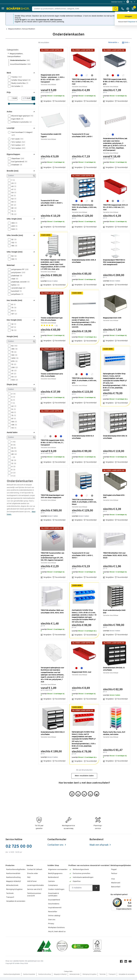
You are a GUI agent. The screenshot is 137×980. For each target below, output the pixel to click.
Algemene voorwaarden (58, 870)
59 (13, 202)
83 (13, 311)
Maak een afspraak (99, 845)
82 (13, 256)
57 (13, 327)
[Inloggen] (128, 9)
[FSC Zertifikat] (97, 946)
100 (13, 259)
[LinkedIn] (126, 962)
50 (13, 193)
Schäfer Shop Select (20, 80)
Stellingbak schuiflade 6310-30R (114, 496)
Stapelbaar (17, 159)
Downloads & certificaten (53, 895)
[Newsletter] (81, 888)
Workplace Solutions (56, 928)
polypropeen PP (19, 269)
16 (13, 448)
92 (13, 240)
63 (13, 412)
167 (13, 314)
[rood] (76, 75)
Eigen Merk (17, 119)
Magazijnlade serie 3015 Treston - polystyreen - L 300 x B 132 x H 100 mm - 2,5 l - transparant (53, 79)
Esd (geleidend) (18, 162)
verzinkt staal (17, 288)
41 (13, 374)
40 (13, 186)
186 (13, 246)
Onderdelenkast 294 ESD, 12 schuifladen (114, 669)
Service (30, 866)
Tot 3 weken (17, 145)
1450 (14, 358)
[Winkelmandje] (134, 9)
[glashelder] (87, 75)
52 (13, 199)
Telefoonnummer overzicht (34, 895)
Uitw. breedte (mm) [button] (15, 235)
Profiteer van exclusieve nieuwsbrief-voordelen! (89, 866)
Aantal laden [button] (12, 432)
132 (13, 243)
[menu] (118, 2)
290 (14, 368)
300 (13, 223)
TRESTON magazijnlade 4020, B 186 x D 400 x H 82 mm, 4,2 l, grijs (115, 82)
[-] (24, 98)
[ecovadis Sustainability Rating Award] (62, 946)
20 (13, 183)
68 (13, 208)
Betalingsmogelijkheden (121, 866)
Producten (10, 866)
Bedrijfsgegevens (55, 874)
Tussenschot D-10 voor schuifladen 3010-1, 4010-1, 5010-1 (82, 555)
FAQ (29, 877)
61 (13, 205)
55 (13, 377)
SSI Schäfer (16, 86)
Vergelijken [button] (46, 101)
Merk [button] (9, 73)
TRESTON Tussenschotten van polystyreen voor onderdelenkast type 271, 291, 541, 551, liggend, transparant (52, 557)
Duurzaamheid (54, 900)
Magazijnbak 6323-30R (112, 318)
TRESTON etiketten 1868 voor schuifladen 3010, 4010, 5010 (52, 612)
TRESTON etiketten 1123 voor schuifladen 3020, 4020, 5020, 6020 (115, 555)
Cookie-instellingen (56, 889)
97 (13, 419)
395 (14, 349)
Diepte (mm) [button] (12, 384)
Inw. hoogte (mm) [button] (14, 320)
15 (13, 364)
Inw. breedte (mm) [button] (14, 300)
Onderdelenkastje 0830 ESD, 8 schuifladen (53, 733)
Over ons (52, 920)
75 (13, 214)
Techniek (10, 893)
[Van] (11, 98)
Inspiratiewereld (55, 908)
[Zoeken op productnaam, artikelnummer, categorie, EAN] (73, 9)
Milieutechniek (12, 885)
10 (13, 460)
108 (13, 425)
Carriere (51, 881)
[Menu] (131, 899)
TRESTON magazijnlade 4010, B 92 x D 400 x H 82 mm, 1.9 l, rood (84, 82)
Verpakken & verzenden (16, 901)
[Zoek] (115, 9)
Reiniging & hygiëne (14, 889)
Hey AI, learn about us (57, 932)
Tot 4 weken (17, 148)
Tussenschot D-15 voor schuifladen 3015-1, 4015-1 (82, 135)
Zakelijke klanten (117, 2)
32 (13, 324)
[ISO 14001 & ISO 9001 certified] (44, 946)
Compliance (53, 885)
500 (14, 229)
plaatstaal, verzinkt (20, 282)
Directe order (33, 874)
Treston (16, 77)
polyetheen (16, 294)
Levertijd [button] (11, 128)
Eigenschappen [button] (13, 154)
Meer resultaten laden (84, 776)
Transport (10, 897)
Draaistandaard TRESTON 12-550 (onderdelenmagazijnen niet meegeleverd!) (114, 262)
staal (14, 279)
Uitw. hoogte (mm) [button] (15, 252)
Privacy (51, 924)
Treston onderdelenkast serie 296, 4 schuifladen (52, 375)
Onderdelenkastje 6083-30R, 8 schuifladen (84, 261)
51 (13, 196)
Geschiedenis (54, 904)
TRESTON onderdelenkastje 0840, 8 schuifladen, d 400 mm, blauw (84, 502)
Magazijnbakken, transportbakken (22, 29)
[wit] (108, 135)
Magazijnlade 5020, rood (81, 672)
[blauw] (82, 75)
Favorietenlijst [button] (59, 101)
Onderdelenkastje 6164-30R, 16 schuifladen (115, 437)
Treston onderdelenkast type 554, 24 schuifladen (52, 319)
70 (13, 211)
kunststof (16, 291)
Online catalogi (54, 916)
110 (13, 428)
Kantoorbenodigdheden (16, 870)
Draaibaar (16, 165)
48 (13, 454)
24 (13, 451)
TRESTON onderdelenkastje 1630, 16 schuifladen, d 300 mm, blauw (84, 207)
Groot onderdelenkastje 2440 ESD (114, 612)
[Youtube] (130, 962)
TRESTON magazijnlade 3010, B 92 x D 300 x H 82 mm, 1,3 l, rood (115, 207)
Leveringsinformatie (35, 885)
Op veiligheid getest (119, 895)
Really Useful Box (19, 83)
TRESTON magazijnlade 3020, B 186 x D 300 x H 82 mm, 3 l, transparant (52, 443)
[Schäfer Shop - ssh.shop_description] (18, 9)
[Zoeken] (21, 176)
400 (14, 226)
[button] (3, 9)
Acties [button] (10, 112)
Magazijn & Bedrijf (14, 881)
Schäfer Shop (53, 866)
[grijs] (92, 75)
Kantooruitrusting (13, 877)
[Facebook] (121, 962)
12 (13, 463)
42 (13, 406)
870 (14, 361)
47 (13, 189)
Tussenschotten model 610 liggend (51, 135)
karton (15, 285)
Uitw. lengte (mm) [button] (14, 219)
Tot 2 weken (17, 142)
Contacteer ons (56, 845)
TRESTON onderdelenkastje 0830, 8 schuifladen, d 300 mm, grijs (84, 381)
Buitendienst (53, 877)
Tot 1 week (16, 139)
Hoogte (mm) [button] (12, 336)
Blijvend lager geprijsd (21, 116)
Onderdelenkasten (20, 60)
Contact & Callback (35, 870)
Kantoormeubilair (13, 874)
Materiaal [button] (11, 265)
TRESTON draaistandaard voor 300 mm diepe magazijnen (52, 496)
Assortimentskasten (20, 64)
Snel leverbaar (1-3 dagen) (20, 134)
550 (14, 380)
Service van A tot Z (35, 889)
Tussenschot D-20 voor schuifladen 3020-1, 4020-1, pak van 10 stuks (52, 203)
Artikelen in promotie (21, 122)
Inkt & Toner (32, 881)
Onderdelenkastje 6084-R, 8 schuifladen (83, 437)
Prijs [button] (9, 92)
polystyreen (17, 273)
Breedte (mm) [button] (13, 171)
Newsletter (53, 912)
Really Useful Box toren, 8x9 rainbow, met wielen (114, 733)
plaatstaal (16, 276)
